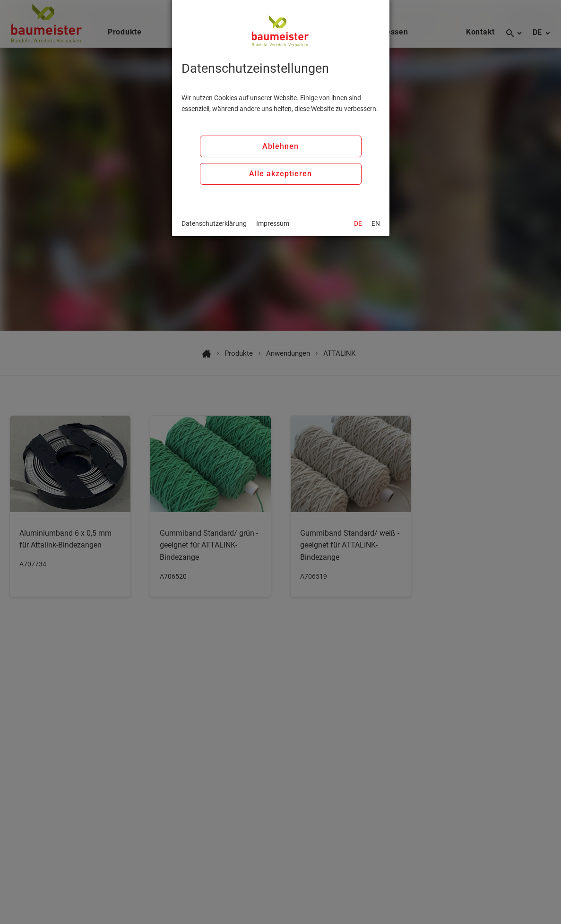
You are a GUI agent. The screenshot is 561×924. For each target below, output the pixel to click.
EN (376, 223)
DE (358, 223)
